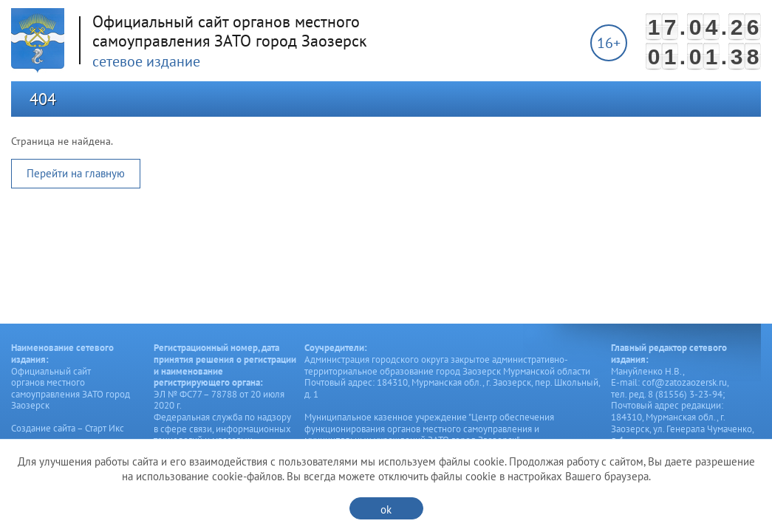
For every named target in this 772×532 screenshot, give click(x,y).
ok (386, 509)
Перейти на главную (76, 173)
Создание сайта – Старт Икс (68, 428)
